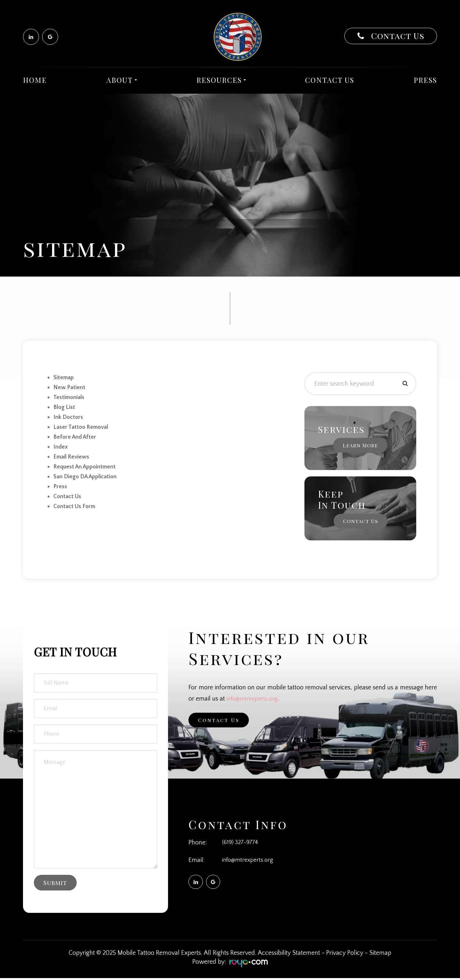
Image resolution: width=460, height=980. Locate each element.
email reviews (73, 454)
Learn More (360, 445)
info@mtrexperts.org (254, 699)
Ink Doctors (69, 416)
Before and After (76, 435)
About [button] (122, 80)
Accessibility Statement (289, 955)
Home (35, 80)
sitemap (64, 377)
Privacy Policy (345, 955)
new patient (70, 387)
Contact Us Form (77, 502)
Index (61, 444)
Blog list (65, 406)
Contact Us (397, 36)
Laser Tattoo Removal (83, 425)
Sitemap (380, 955)
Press (425, 80)
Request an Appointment (87, 464)
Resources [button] (221, 80)
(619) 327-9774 (241, 843)
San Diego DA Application (88, 473)
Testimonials (70, 396)
